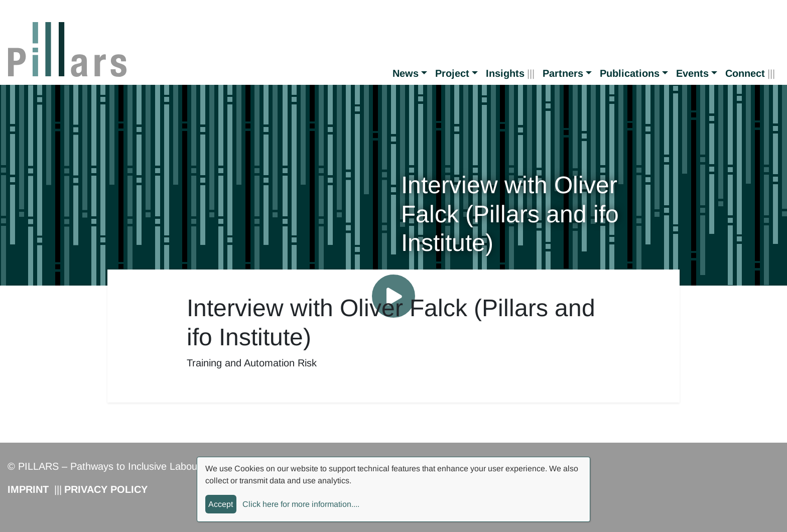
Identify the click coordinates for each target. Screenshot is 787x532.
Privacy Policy (106, 489)
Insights (505, 73)
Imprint (28, 489)
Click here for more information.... (301, 504)
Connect (745, 73)
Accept (221, 504)
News (406, 73)
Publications (630, 73)
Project (452, 73)
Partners (563, 73)
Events (692, 73)
